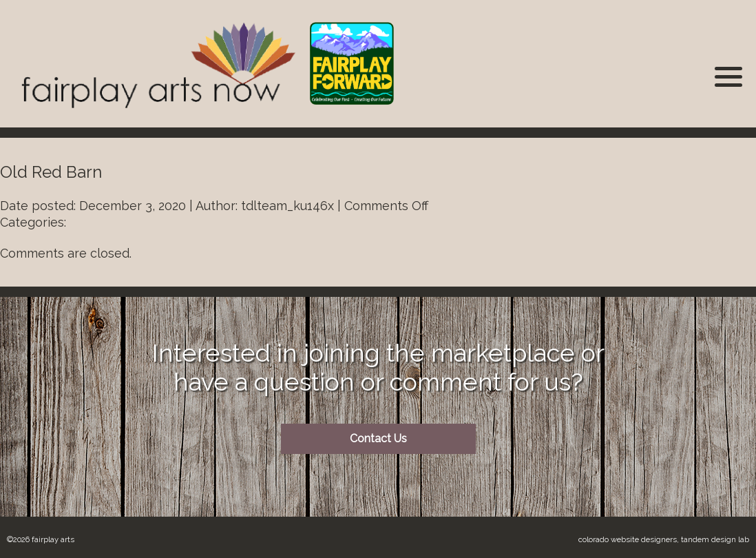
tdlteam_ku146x (287, 206)
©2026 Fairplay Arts (41, 539)
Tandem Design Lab (715, 539)
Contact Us (378, 438)
